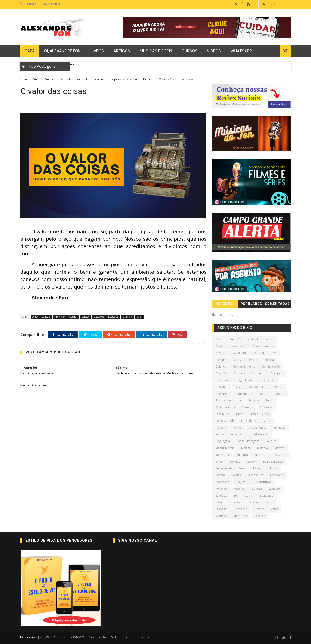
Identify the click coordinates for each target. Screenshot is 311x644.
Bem (274, 353)
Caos (237, 360)
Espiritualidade (225, 408)
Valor (163, 80)
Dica (238, 387)
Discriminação (243, 394)
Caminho (221, 360)
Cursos (190, 51)
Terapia (253, 503)
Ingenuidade (257, 428)
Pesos (243, 469)
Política (236, 475)
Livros (98, 51)
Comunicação (271, 367)
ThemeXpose (29, 638)
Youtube (259, 516)
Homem (221, 428)
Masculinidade (225, 448)
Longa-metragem (248, 442)
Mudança (242, 455)
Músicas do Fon (156, 51)
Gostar (267, 421)
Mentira (279, 448)
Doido (263, 394)
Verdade (221, 516)
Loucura (271, 442)
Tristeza (259, 509)
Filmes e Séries (259, 415)
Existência (266, 408)
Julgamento (238, 435)
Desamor (258, 374)
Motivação (222, 455)
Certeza (252, 360)
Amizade (254, 340)
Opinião (235, 462)
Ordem (252, 462)
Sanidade (275, 489)
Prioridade (277, 475)
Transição (241, 509)
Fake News (222, 415)
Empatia (279, 394)
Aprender (66, 80)
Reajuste (241, 482)
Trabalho (222, 509)
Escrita (270, 401)
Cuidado (239, 374)
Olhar (219, 462)
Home (24, 80)
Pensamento (224, 469)
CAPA (30, 51)
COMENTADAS (278, 304)
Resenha (239, 489)
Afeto (219, 340)
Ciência (269, 360)
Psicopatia (222, 482)
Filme (240, 415)
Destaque (132, 80)
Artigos (122, 51)
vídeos (214, 51)
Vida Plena (240, 516)
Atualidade (240, 353)
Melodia (262, 448)
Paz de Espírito (273, 462)
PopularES (252, 304)
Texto (269, 503)
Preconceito (256, 475)
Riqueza (257, 489)
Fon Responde (225, 421)
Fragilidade (249, 421)
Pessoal (258, 469)
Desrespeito (268, 381)
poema (220, 475)
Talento (220, 503)
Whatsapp (242, 51)
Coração (97, 80)
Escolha (254, 401)
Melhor (246, 448)
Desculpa (222, 381)
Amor (36, 80)
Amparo (50, 80)
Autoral (82, 80)
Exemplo (248, 408)
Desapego (114, 80)
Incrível (237, 428)
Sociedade (266, 496)
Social (249, 496)
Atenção (221, 353)
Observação (278, 455)
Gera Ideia (62, 638)
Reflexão (221, 489)
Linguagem (223, 442)
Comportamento (244, 367)
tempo (237, 503)
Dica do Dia (255, 387)
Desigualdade (244, 381)
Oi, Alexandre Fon (63, 51)
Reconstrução (263, 482)
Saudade (221, 496)
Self (236, 496)
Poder (274, 469)
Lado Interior (261, 435)
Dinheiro (149, 80)
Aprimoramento (263, 347)
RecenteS (225, 304)
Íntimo (220, 435)
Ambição (235, 340)
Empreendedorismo (229, 401)
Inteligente (279, 428)
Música (259, 455)
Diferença (276, 387)
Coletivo (221, 367)
